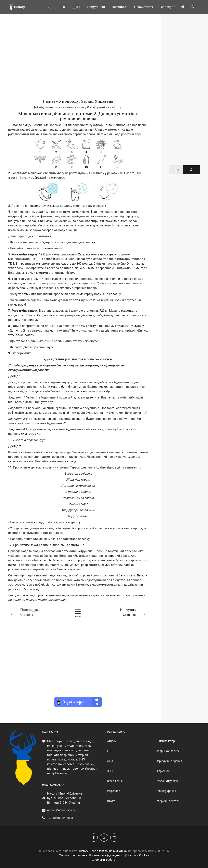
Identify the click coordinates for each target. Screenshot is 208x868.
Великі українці (166, 791)
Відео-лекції (115, 781)
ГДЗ (110, 751)
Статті (111, 801)
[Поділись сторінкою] (183, 7)
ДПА (110, 761)
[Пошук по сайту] (193, 7)
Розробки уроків (167, 781)
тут (120, 107)
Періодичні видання (169, 761)
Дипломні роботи (104, 860)
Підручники (164, 771)
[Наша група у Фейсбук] (94, 838)
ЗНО (110, 771)
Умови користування (73, 855)
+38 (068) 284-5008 (60, 818)
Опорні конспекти (168, 751)
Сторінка (36, 612)
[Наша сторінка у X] (104, 838)
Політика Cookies (138, 855)
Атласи (112, 741)
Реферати (114, 791)
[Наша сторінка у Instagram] (114, 838)
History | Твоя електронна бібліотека (103, 851)
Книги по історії (166, 741)
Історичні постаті (167, 801)
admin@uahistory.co (61, 810)
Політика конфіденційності (107, 855)
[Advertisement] (78, 63)
